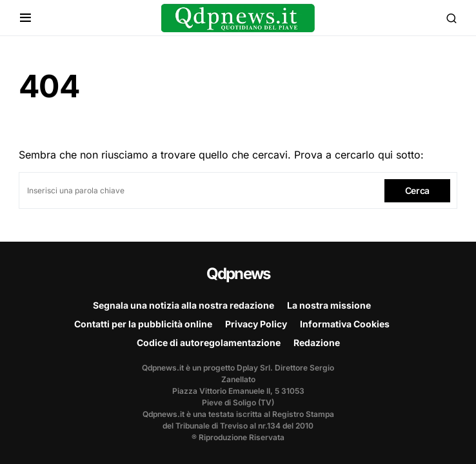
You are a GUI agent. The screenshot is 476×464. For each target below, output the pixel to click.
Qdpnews (238, 274)
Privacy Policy (256, 324)
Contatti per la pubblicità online (143, 324)
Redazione (317, 343)
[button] (25, 18)
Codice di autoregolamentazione (209, 343)
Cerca (417, 190)
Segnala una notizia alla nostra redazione (183, 305)
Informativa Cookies (345, 324)
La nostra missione (329, 305)
